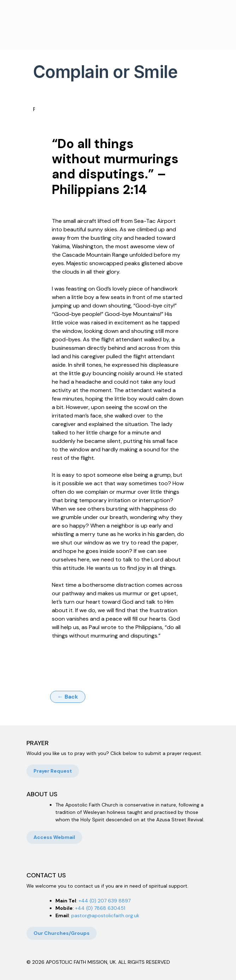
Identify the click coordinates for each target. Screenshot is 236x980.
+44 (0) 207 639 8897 (105, 901)
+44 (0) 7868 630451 (100, 908)
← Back (68, 697)
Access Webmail (54, 837)
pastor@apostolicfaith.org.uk (105, 915)
